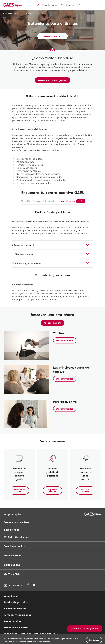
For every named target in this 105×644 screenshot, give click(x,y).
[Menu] (102, 5)
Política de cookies (15, 608)
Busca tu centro (86, 491)
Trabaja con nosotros (16, 522)
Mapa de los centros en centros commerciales (31, 634)
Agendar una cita (53, 323)
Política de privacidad (17, 602)
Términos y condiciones (17, 615)
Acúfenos (30, 13)
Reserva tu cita (19, 491)
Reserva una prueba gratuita (53, 80)
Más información (65, 340)
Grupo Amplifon (13, 514)
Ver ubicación (68, 201)
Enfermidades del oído (13, 13)
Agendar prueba (53, 491)
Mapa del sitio (12, 621)
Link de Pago (12, 530)
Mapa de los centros (16, 627)
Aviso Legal (11, 596)
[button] (85, 629)
